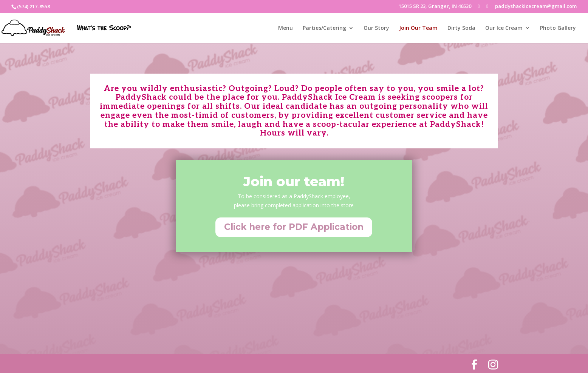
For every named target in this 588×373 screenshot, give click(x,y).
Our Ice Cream (504, 28)
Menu (285, 28)
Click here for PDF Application (294, 227)
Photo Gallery (558, 28)
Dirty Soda (461, 28)
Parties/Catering (324, 28)
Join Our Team (418, 28)
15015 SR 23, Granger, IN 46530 (435, 7)
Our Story (376, 28)
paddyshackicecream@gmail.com (536, 7)
